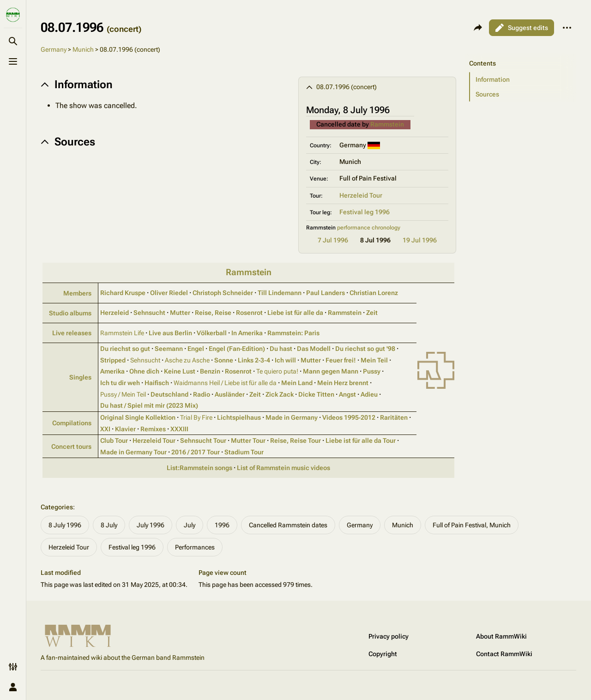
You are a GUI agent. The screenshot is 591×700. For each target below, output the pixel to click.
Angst (347, 394)
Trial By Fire (196, 417)
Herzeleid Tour (361, 195)
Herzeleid (115, 313)
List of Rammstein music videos (283, 468)
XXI (105, 429)
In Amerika (247, 333)
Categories (57, 507)
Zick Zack (280, 394)
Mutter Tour (248, 441)
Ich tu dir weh (120, 383)
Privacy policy (389, 636)
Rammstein (387, 124)
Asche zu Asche (187, 360)
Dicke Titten (316, 394)
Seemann (169, 349)
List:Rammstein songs (199, 468)
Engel (196, 349)
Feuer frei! (341, 360)
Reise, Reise (213, 313)
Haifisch (157, 383)
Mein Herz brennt (343, 383)
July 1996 (151, 525)
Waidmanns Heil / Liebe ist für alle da (225, 383)
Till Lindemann (280, 293)
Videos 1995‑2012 (349, 417)
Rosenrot (249, 313)
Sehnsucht (149, 313)
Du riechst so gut (125, 349)
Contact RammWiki (504, 654)
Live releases (72, 333)
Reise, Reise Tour (295, 441)
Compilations (72, 423)
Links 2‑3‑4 (254, 360)
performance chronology (369, 228)
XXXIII (179, 429)
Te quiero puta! (277, 371)
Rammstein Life (122, 333)
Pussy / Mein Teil (123, 394)
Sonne (224, 360)
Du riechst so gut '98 (365, 349)
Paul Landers (326, 293)
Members (77, 293)
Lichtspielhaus (239, 417)
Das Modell (314, 349)
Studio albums (70, 313)
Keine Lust (180, 371)
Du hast (281, 349)
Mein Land (297, 383)
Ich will (285, 360)
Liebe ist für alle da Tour (361, 441)
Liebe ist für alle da (295, 313)
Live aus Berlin (170, 333)
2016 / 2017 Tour (196, 452)
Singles (80, 377)
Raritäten (394, 417)
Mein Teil (374, 360)
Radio (202, 394)
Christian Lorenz (374, 293)
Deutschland (169, 394)
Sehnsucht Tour (203, 441)
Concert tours (71, 447)
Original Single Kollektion (138, 417)
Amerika (112, 371)
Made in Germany (292, 417)
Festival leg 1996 (365, 212)
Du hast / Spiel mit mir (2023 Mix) (149, 405)
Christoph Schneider (223, 293)
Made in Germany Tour (133, 452)
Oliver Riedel (169, 293)
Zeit (372, 313)
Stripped (113, 360)
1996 (222, 525)
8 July (109, 525)
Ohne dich (144, 371)
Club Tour (114, 441)
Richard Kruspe (123, 293)
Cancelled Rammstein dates (288, 525)
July (190, 525)
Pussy (372, 371)
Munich (83, 49)
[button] (523, 79)
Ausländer (230, 394)
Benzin (210, 371)
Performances (195, 547)
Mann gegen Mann (331, 371)
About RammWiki (501, 636)
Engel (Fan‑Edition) (237, 349)
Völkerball (212, 333)
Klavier (125, 429)
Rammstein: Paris (293, 333)
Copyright (383, 654)
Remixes (153, 429)
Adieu (369, 394)
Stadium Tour (244, 452)
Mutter (180, 313)
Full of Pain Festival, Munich (472, 525)
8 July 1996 (65, 525)
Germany (54, 49)
